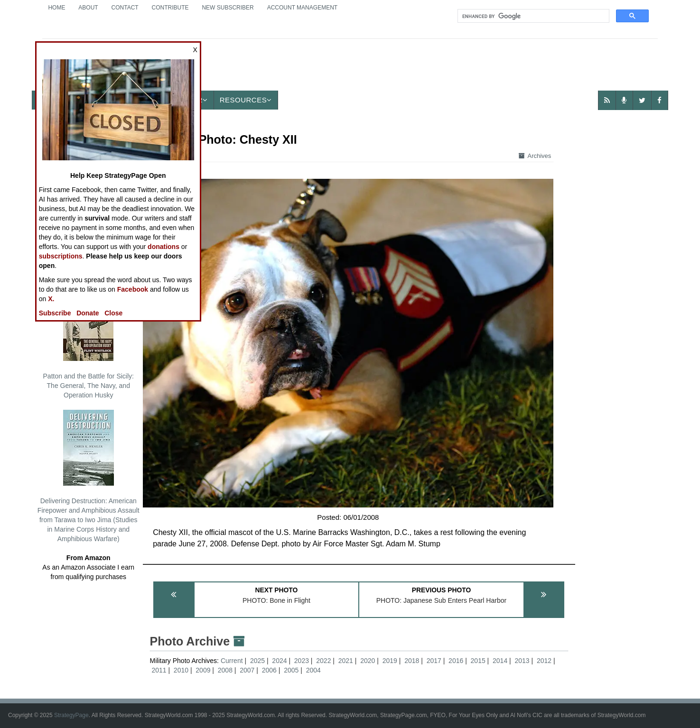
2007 (247, 670)
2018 (412, 661)
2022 (323, 661)
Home (56, 8)
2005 (291, 670)
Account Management (302, 8)
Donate (88, 313)
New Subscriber (228, 8)
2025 (257, 661)
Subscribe (55, 313)
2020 (368, 661)
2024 (279, 661)
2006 (269, 670)
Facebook (133, 289)
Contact (125, 8)
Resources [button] (246, 100)
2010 (181, 670)
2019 (390, 661)
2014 (500, 661)
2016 (456, 661)
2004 (313, 670)
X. (51, 299)
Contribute (170, 8)
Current (233, 661)
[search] (532, 16)
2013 (522, 661)
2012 (544, 661)
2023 (302, 661)
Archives (535, 156)
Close (113, 313)
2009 (203, 670)
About (88, 8)
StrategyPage (71, 715)
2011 (159, 670)
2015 (478, 661)
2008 (225, 670)
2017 (434, 661)
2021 (346, 661)
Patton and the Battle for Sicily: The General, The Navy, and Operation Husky (89, 342)
